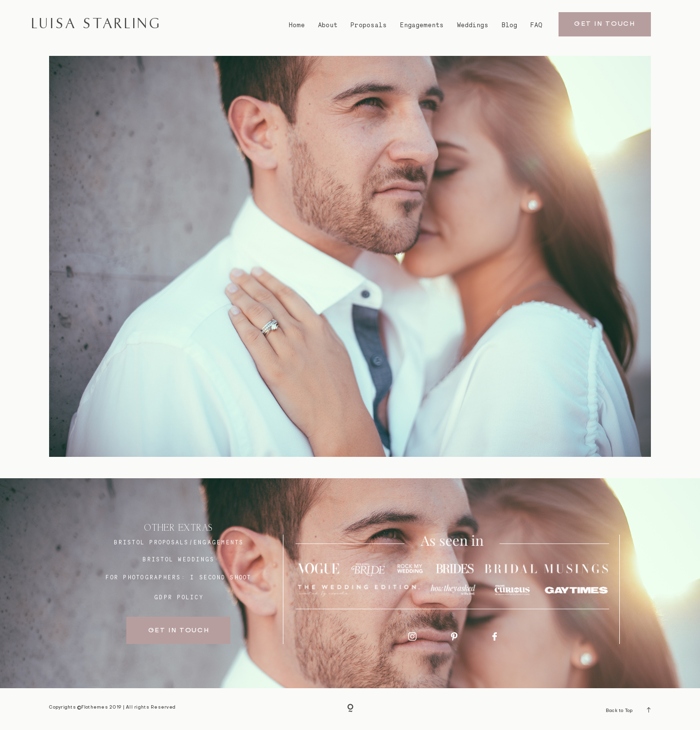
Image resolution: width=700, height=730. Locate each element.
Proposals (369, 25)
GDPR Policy (179, 597)
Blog (509, 25)
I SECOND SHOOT (221, 577)
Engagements (422, 25)
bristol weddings (178, 559)
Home (297, 25)
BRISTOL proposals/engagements (179, 542)
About (328, 25)
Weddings (473, 25)
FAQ (536, 25)
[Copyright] (350, 709)
